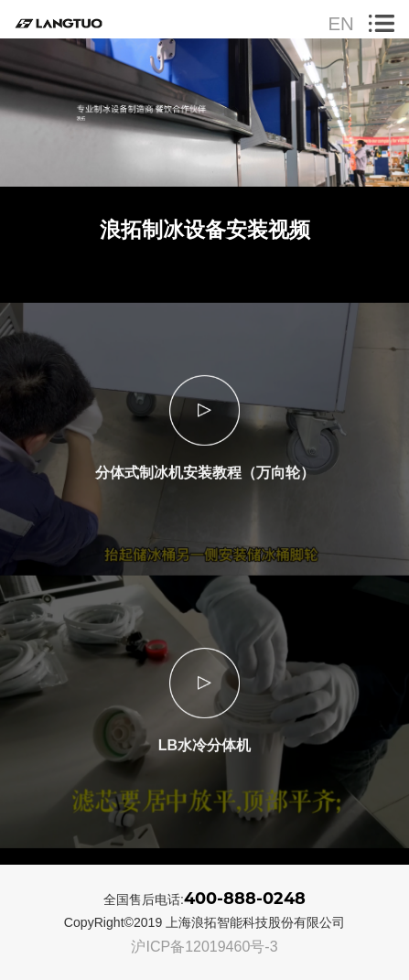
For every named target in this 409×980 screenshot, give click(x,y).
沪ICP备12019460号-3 (204, 947)
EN (340, 24)
